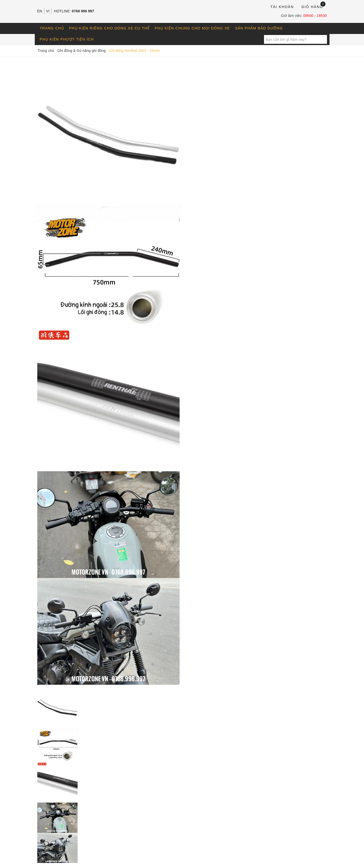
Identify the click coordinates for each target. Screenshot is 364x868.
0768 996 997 (83, 11)
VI (48, 11)
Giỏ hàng (313, 6)
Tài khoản (282, 7)
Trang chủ (52, 28)
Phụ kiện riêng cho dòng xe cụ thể (109, 28)
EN (40, 11)
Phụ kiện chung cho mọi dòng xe (192, 28)
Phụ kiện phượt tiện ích (67, 39)
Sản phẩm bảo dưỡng (259, 28)
